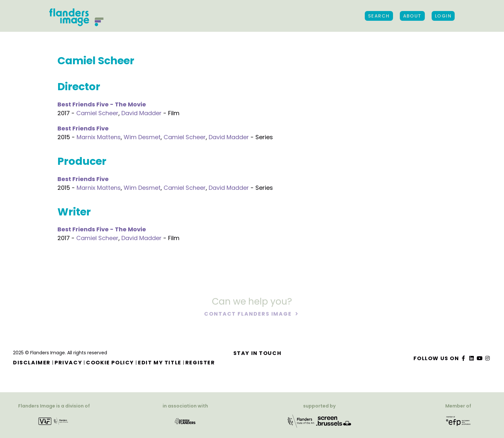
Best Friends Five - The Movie (102, 104)
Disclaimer (32, 363)
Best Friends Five (83, 128)
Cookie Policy (110, 363)
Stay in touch (258, 353)
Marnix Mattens (99, 137)
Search (379, 16)
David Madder (141, 113)
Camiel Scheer (97, 113)
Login (443, 16)
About (412, 16)
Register (200, 363)
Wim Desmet (142, 137)
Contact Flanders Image (249, 314)
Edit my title (160, 363)
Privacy (68, 363)
